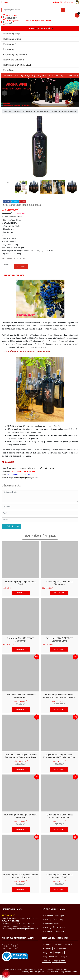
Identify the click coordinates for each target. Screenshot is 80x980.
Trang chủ (7, 76)
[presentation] (4, 93)
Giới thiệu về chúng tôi (53, 916)
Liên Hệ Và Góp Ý (51, 923)
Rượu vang (30, 76)
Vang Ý (64, 957)
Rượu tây (47, 948)
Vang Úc (47, 961)
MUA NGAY (21, 593)
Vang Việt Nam (59, 961)
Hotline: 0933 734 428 (62, 2)
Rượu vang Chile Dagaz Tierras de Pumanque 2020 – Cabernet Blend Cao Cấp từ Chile (21, 757)
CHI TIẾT (21, 266)
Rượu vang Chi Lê (12, 39)
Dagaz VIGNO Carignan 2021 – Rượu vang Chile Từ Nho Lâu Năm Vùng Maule (59, 757)
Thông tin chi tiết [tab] (14, 275)
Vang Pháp (59, 953)
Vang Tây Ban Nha (51, 957)
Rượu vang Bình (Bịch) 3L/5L (17, 65)
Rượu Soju (8, 70)
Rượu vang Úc (10, 49)
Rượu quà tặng (60, 948)
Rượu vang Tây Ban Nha (15, 54)
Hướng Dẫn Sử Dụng (53, 920)
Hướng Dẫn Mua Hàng (53, 927)
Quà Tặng (18, 76)
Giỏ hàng (71, 76)
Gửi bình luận (12, 526)
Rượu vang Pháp (11, 34)
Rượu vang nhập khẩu (64, 944)
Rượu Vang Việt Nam (13, 60)
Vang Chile (47, 953)
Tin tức (51, 76)
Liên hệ (60, 76)
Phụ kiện (42, 76)
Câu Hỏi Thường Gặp (53, 931)
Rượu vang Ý (10, 44)
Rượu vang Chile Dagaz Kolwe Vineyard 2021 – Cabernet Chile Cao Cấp (59, 697)
